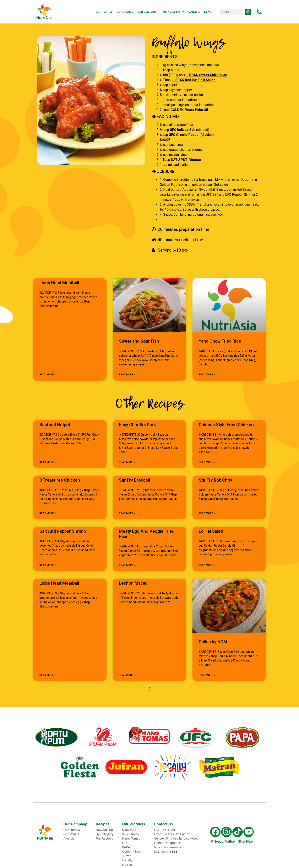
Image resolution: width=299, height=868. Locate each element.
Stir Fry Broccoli (134, 480)
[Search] (248, 12)
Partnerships (172, 12)
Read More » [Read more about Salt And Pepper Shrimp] (48, 565)
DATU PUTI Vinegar (187, 160)
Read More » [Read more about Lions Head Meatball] (48, 375)
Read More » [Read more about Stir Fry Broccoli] (127, 513)
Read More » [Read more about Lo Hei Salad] (207, 565)
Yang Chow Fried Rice (220, 341)
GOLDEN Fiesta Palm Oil (189, 110)
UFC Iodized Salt (183, 130)
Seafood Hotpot (55, 425)
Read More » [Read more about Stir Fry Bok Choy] (207, 513)
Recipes (102, 824)
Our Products (134, 824)
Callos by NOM (213, 642)
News (208, 12)
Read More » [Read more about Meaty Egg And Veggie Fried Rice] (127, 565)
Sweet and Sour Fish (139, 341)
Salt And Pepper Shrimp (63, 531)
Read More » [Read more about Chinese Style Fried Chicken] (207, 462)
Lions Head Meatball (59, 283)
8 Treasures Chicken (60, 480)
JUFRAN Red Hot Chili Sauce (194, 80)
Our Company (147, 12)
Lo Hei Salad (211, 531)
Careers (194, 12)
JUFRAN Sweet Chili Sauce (206, 75)
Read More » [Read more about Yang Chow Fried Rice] (207, 375)
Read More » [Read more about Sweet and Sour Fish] (127, 375)
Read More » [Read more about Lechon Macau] (127, 675)
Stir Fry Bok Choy (215, 480)
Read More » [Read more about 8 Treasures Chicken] (48, 513)
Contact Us (163, 824)
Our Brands (125, 12)
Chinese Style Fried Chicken (226, 425)
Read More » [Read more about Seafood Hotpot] (48, 462)
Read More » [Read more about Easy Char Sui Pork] (127, 462)
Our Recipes (104, 12)
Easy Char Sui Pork (137, 425)
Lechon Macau (133, 583)
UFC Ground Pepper (184, 135)
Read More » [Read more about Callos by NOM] (207, 675)
